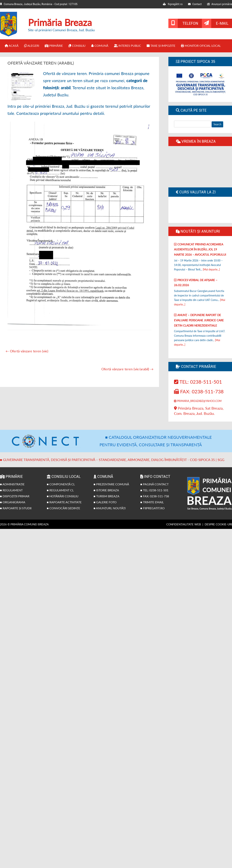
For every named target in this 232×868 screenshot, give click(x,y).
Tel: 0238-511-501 (198, 382)
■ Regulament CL (60, 490)
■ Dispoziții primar (15, 496)
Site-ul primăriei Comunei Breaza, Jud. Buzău (61, 30)
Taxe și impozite (161, 46)
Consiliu (77, 46)
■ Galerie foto (105, 502)
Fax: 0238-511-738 (199, 391)
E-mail (222, 23)
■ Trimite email (152, 502)
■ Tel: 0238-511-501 (154, 490)
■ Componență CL (61, 484)
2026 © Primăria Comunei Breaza (24, 524)
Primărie (54, 46)
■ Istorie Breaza (106, 490)
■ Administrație (12, 484)
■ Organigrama (13, 502)
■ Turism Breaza (106, 496)
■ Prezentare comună (111, 484)
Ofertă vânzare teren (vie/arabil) (127, 369)
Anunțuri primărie (220, 4)
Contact (195, 4)
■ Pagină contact (154, 484)
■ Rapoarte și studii (16, 508)
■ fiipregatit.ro (152, 508)
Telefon (190, 23)
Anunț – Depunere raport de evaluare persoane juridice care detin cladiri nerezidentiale (199, 320)
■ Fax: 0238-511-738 (155, 496)
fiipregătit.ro (173, 4)
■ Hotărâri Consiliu (63, 496)
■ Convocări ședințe (63, 508)
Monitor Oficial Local (201, 46)
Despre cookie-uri (218, 524)
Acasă (12, 46)
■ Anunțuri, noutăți (110, 508)
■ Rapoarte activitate (64, 502)
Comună (100, 46)
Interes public (128, 46)
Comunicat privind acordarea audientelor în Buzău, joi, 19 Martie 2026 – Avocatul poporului (200, 249)
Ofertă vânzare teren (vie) (27, 351)
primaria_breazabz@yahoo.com (198, 401)
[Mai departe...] (211, 269)
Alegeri (32, 46)
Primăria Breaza (60, 22)
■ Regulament (11, 490)
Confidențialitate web (184, 524)
